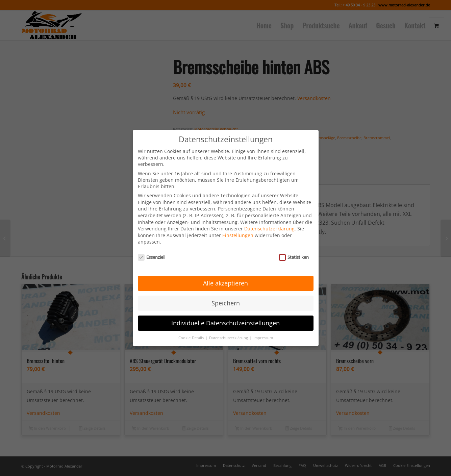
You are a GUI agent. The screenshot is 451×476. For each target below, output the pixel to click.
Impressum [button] (263, 328)
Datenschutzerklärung (269, 219)
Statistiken (294, 247)
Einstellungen (238, 226)
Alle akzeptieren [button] (225, 273)
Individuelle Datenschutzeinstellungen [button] (225, 313)
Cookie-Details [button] (192, 328)
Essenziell (152, 247)
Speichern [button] (226, 293)
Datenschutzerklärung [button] (229, 328)
